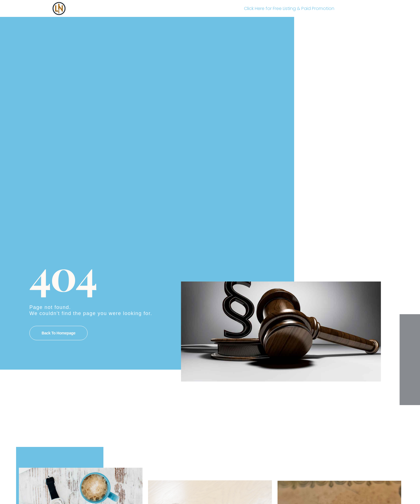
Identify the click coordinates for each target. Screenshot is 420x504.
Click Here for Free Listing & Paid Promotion (289, 8)
